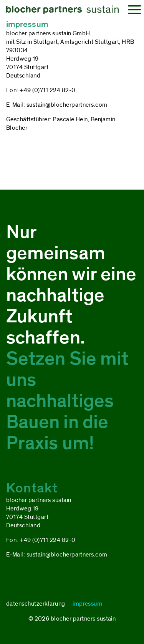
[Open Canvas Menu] (134, 10)
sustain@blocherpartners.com (67, 105)
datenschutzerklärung (36, 604)
